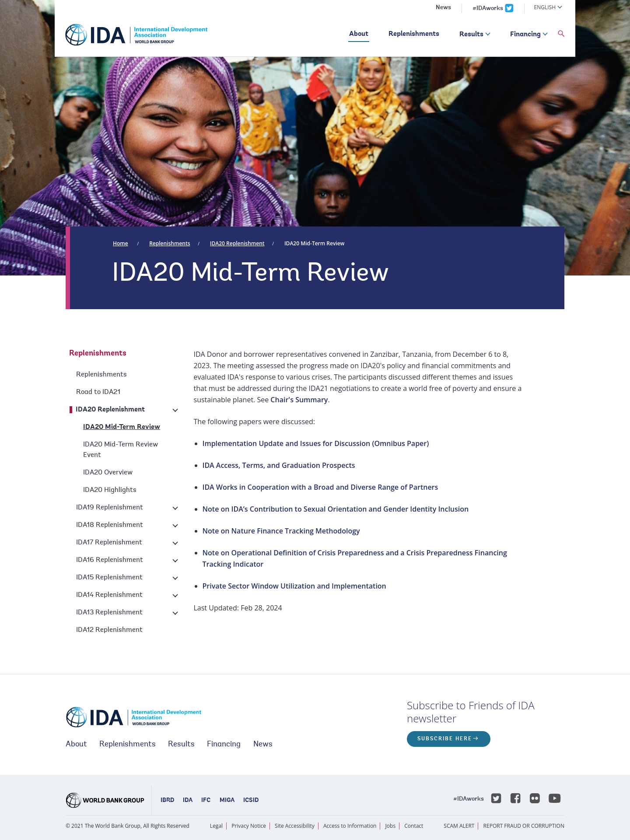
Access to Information (350, 826)
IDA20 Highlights (110, 490)
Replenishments (414, 34)
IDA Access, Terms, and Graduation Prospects (279, 465)
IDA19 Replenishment (110, 508)
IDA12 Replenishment (109, 630)
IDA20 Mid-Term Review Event (121, 450)
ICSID (251, 801)
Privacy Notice (249, 826)
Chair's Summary (299, 400)
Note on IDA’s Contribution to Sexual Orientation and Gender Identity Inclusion (336, 509)
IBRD (167, 801)
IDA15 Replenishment (109, 578)
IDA (188, 801)
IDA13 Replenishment (109, 613)
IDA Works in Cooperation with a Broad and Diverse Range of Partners (320, 487)
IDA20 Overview (108, 473)
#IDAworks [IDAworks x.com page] (488, 9)
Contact (414, 826)
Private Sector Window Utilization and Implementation (294, 586)
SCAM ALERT (459, 826)
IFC (206, 801)
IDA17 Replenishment (109, 543)
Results (471, 35)
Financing (525, 35)
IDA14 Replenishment (109, 595)
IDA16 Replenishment (110, 560)
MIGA (227, 801)
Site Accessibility (295, 826)
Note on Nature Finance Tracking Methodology (281, 531)
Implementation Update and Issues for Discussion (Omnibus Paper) (316, 443)
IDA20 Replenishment (237, 243)
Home (121, 243)
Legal (216, 826)
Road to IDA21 (98, 392)
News (443, 8)
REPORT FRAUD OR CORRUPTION (524, 826)
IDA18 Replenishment (110, 525)
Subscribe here (445, 739)
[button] (561, 34)
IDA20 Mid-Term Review (314, 243)
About (359, 34)
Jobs (391, 826)
